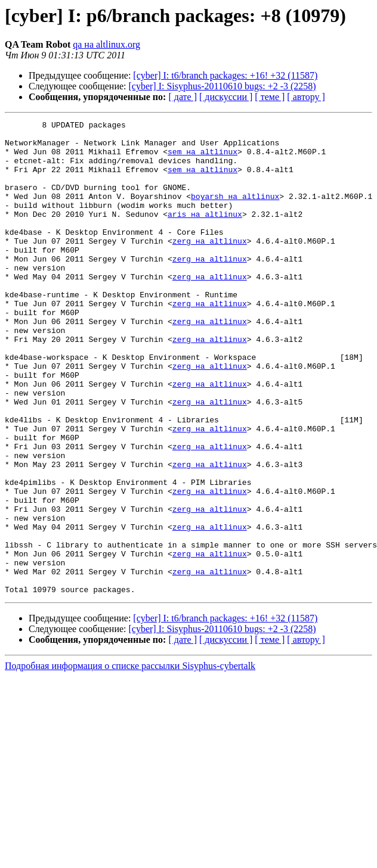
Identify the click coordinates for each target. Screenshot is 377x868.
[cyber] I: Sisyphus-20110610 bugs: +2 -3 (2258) (223, 86)
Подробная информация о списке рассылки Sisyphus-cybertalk (130, 760)
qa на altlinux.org (106, 44)
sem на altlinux (203, 158)
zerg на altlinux (210, 266)
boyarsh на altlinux (235, 212)
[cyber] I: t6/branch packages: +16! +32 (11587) (225, 75)
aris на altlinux (205, 234)
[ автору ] (306, 97)
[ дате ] (183, 97)
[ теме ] (270, 97)
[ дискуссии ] (226, 97)
